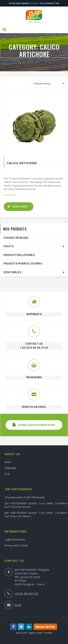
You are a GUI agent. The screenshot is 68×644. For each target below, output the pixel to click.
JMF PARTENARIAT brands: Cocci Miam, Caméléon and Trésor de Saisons (36, 505)
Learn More (10, 195)
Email (18, 605)
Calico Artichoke (22, 163)
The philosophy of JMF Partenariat (25, 497)
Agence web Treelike (40, 633)
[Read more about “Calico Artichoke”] (19, 207)
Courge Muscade (16, 238)
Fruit (7, 474)
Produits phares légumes (23, 264)
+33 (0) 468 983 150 (26, 593)
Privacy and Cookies (16, 545)
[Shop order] (48, 83)
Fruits (8, 246)
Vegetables (12, 272)
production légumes (19, 255)
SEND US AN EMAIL (34, 407)
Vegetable (10, 468)
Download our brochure (34, 425)
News (8, 462)
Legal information (15, 539)
